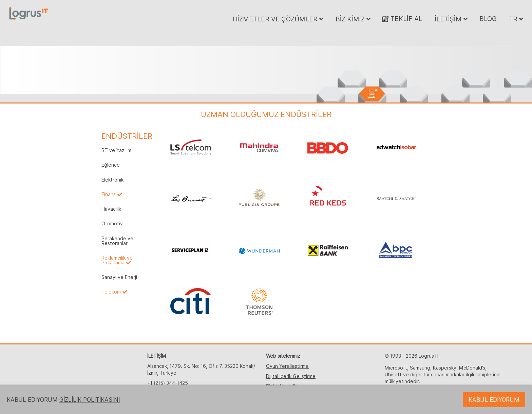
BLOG (488, 19)
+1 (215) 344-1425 (168, 383)
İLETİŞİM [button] (451, 19)
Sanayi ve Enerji (119, 277)
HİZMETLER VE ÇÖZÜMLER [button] (278, 19)
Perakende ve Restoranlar (117, 241)
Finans (109, 194)
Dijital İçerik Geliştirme (291, 376)
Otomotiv (112, 224)
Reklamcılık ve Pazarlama (117, 260)
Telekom (111, 292)
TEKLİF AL (402, 19)
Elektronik (112, 180)
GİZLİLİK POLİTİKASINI (90, 400)
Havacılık (111, 209)
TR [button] (516, 19)
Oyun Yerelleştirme (287, 366)
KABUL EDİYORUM (494, 400)
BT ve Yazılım (116, 150)
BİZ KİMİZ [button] (353, 19)
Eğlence (111, 165)
